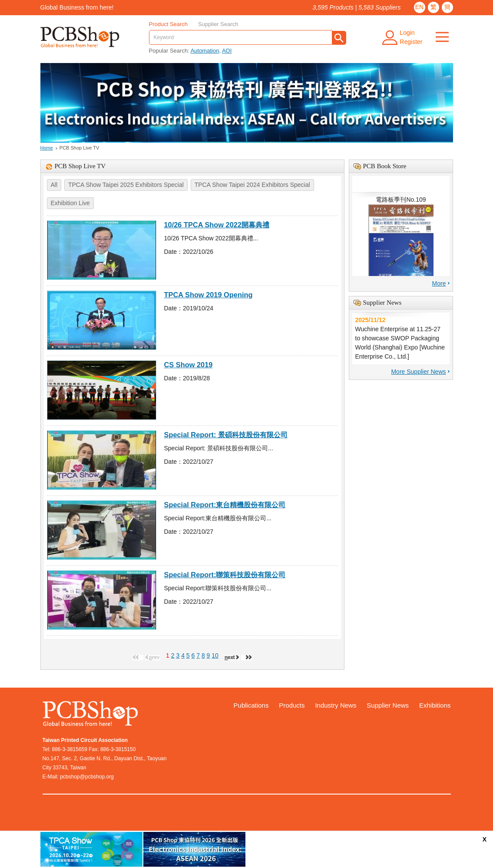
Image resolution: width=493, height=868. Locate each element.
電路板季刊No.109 (401, 243)
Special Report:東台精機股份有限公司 (225, 505)
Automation (205, 51)
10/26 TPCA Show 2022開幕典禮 (217, 225)
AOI (227, 51)
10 (215, 655)
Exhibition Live (70, 203)
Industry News (336, 705)
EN (419, 7)
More (439, 283)
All (54, 185)
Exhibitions (435, 705)
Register (411, 42)
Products (292, 705)
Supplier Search (218, 24)
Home (47, 148)
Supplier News (388, 705)
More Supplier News (418, 372)
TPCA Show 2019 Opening (208, 295)
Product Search (169, 24)
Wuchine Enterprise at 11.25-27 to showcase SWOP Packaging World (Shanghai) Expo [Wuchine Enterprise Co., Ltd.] (401, 338)
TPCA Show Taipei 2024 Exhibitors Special (252, 185)
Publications (251, 705)
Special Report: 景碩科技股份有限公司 (226, 435)
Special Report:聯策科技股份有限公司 (225, 575)
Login (407, 33)
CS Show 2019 (189, 365)
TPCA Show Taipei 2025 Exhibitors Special (126, 185)
